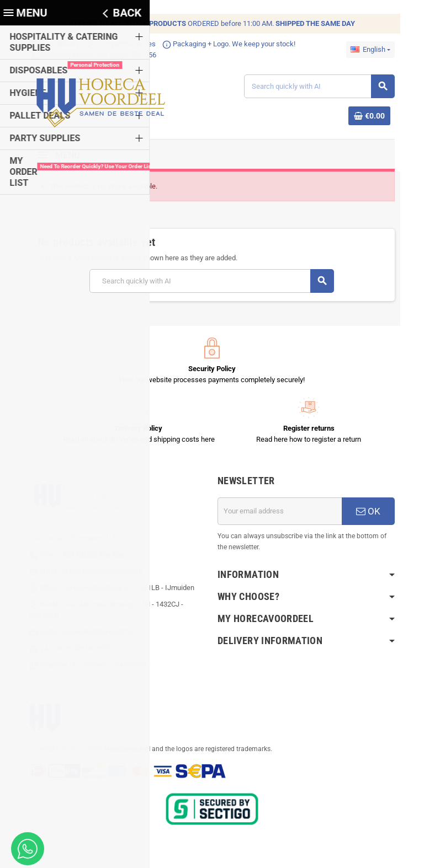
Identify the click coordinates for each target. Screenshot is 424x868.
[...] (100, 542)
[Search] (325, 88)
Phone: (71, 558)
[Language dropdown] (381, 50)
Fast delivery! (44, 44)
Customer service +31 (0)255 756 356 (82, 55)
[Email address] (283, 515)
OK (377, 515)
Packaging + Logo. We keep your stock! (218, 44)
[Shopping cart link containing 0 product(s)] (380, 117)
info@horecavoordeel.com (91, 575)
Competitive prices (111, 44)
